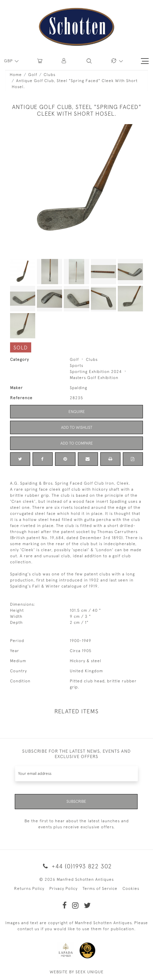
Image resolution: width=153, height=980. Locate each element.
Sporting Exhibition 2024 (96, 372)
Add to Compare (77, 443)
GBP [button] (9, 61)
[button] (64, 61)
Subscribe (76, 801)
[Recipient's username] (76, 774)
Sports (76, 366)
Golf (33, 75)
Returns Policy (29, 889)
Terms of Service (100, 889)
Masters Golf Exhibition (94, 378)
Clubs (49, 75)
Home (16, 75)
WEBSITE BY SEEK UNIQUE (77, 972)
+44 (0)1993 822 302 (76, 866)
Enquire (77, 412)
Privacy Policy (63, 889)
